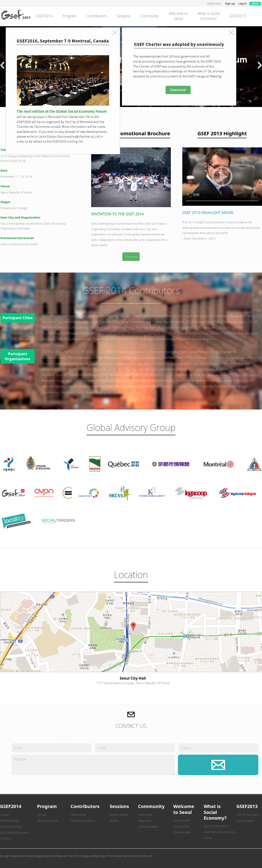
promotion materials (148, 827)
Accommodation (182, 820)
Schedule (42, 815)
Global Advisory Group (11, 827)
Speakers (114, 821)
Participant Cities (78, 815)
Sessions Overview (119, 815)
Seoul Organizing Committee (14, 833)
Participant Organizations (83, 821)
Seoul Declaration (245, 821)
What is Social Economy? (216, 826)
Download (131, 257)
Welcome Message (10, 821)
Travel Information (182, 832)
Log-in (243, 4)
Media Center (145, 821)
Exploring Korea (181, 826)
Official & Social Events (48, 821)
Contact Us (5, 838)
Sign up (230, 4)
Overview (4, 815)
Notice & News (145, 815)
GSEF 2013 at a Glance (248, 815)
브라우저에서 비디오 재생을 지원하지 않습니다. (222, 177)
